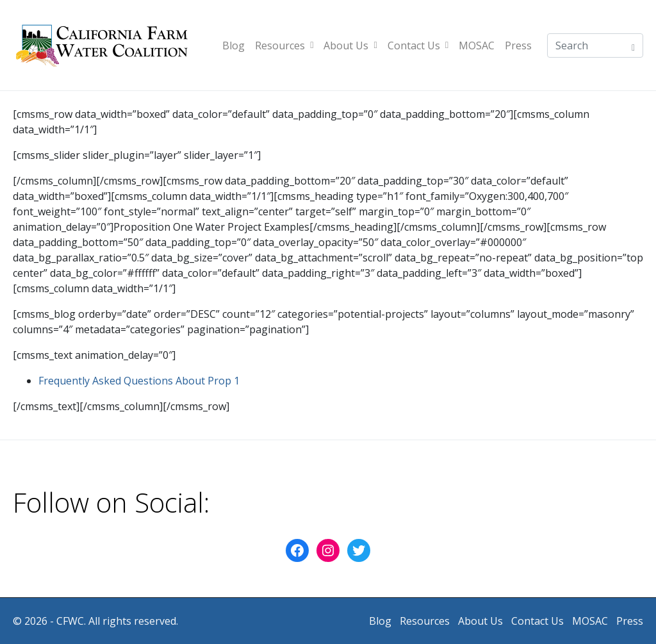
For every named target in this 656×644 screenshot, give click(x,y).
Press (518, 45)
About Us (350, 45)
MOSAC (477, 45)
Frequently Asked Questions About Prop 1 (139, 381)
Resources (284, 45)
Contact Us (418, 45)
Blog (234, 45)
